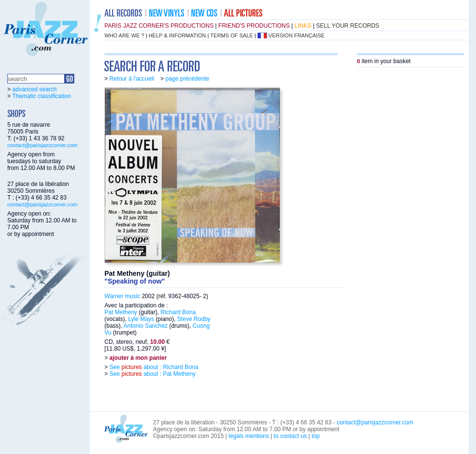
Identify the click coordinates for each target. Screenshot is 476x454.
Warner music (122, 296)
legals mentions (248, 436)
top (315, 436)
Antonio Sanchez (145, 326)
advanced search (34, 89)
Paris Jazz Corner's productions (159, 26)
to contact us (290, 436)
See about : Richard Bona (153, 367)
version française (297, 35)
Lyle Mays (141, 319)
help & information (177, 35)
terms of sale (232, 35)
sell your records (348, 26)
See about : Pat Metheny (152, 374)
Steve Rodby (194, 319)
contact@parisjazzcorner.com (42, 145)
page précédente (187, 79)
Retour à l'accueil (132, 79)
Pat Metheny (121, 312)
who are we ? (124, 35)
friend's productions (254, 26)
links (303, 26)
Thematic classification (42, 96)
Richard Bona (178, 312)
